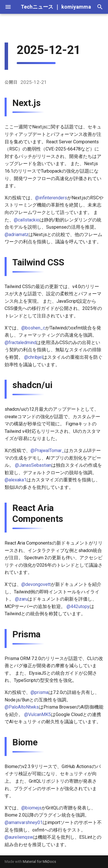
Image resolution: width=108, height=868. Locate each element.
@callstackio (27, 220)
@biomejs (31, 808)
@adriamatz (17, 235)
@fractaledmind (20, 343)
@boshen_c (33, 328)
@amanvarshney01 (24, 822)
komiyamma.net (81, 7)
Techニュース (37, 7)
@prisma (39, 692)
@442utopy (78, 606)
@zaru (21, 599)
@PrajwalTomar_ (47, 451)
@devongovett (36, 584)
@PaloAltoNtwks (22, 707)
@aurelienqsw (19, 837)
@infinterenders (51, 198)
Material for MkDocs (39, 862)
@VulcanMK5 (38, 714)
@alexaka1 (16, 480)
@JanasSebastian (33, 465)
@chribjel (33, 357)
